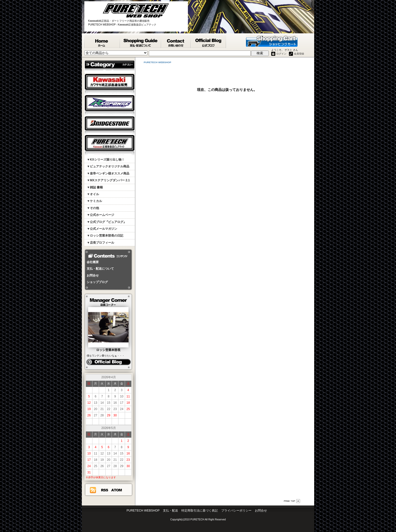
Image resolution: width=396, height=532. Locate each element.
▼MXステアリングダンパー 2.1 (108, 180)
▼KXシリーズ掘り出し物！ (106, 160)
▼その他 (93, 208)
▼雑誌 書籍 (95, 187)
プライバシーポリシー (236, 511)
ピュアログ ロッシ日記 (108, 362)
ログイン (281, 54)
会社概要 (93, 262)
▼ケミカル (94, 201)
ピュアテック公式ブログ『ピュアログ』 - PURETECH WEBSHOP (209, 42)
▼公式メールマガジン (102, 229)
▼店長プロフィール (101, 243)
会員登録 (299, 54)
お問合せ (93, 275)
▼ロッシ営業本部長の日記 (105, 236)
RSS (104, 490)
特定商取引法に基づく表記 (200, 511)
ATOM (117, 490)
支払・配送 (170, 511)
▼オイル (93, 194)
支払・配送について (100, 269)
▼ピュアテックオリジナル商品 (108, 166)
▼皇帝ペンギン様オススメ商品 (108, 173)
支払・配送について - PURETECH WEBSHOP (141, 42)
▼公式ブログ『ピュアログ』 (107, 222)
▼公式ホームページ (101, 215)
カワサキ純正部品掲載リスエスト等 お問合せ (176, 42)
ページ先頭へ (292, 501)
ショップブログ (97, 282)
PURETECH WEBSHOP (102, 42)
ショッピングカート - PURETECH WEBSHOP (272, 41)
